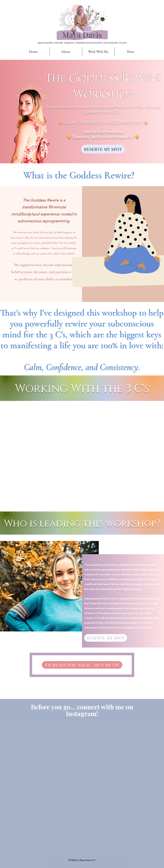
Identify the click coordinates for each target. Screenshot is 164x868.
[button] (98, 52)
